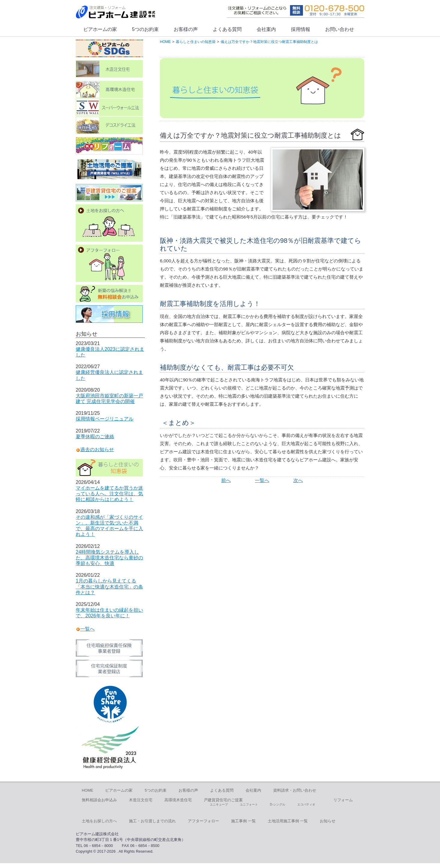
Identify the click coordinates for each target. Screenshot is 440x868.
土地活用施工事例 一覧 (288, 821)
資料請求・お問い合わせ (295, 790)
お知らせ (328, 821)
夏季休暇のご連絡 (95, 437)
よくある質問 (227, 29)
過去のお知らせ (97, 449)
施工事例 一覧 (243, 821)
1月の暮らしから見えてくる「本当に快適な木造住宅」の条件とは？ (109, 587)
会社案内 (266, 29)
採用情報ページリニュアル (105, 419)
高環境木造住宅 (178, 800)
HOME (87, 790)
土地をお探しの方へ (99, 821)
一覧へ (262, 480)
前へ (226, 480)
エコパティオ (306, 804)
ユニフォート (249, 804)
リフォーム (343, 800)
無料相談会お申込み (99, 800)
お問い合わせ (340, 29)
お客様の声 (186, 29)
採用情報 (301, 29)
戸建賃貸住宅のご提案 (223, 800)
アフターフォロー (203, 821)
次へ (298, 480)
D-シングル (278, 804)
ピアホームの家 (100, 29)
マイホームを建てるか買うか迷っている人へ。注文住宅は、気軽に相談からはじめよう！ (109, 494)
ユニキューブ (219, 804)
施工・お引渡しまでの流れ (152, 821)
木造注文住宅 (141, 800)
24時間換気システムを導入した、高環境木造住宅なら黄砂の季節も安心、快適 (109, 558)
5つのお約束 (145, 29)
